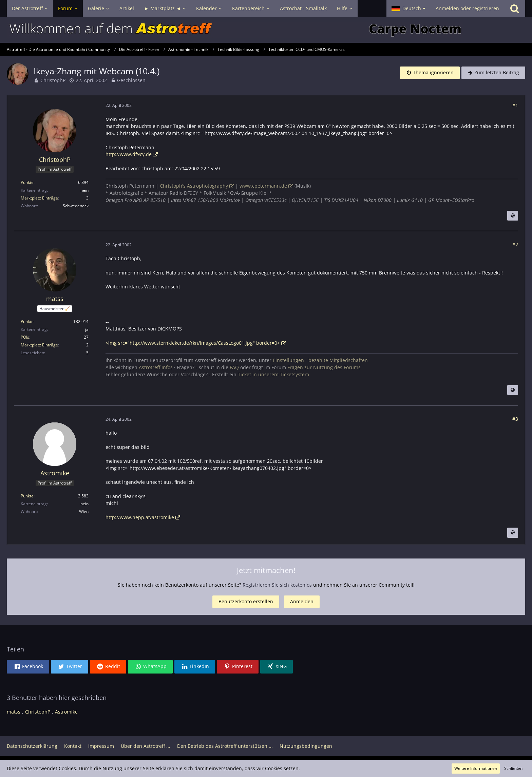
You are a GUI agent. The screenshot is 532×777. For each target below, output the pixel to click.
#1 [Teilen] (515, 105)
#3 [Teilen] (515, 419)
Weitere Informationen (476, 768)
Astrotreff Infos (156, 367)
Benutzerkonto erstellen (246, 601)
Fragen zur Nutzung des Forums (324, 367)
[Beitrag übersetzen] (513, 216)
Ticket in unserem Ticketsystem (273, 374)
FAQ (234, 367)
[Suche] (515, 8)
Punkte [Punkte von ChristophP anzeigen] (27, 182)
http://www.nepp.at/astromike (140, 517)
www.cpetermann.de (263, 186)
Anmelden (302, 601)
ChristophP (53, 80)
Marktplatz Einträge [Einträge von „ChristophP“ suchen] (39, 198)
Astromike (66, 712)
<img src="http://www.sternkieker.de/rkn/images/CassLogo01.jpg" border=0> (193, 343)
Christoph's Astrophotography (194, 186)
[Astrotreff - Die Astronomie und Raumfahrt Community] (266, 30)
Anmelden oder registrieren (467, 8)
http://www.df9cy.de (129, 154)
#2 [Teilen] (515, 244)
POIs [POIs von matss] (25, 337)
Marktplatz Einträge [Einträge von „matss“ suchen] (39, 345)
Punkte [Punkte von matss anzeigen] (27, 321)
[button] (408, 8)
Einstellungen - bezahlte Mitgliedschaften (320, 360)
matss (14, 712)
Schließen (513, 768)
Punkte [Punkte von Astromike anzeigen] (27, 496)
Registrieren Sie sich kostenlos (277, 585)
